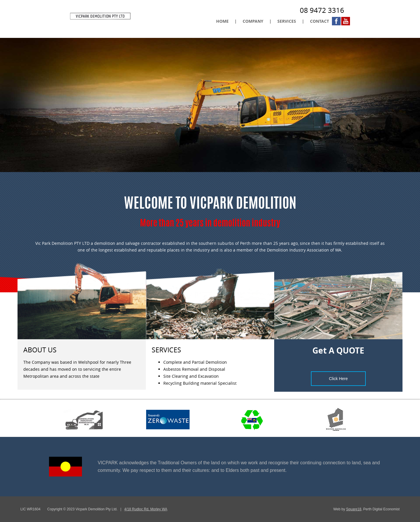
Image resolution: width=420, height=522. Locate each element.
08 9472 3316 (322, 10)
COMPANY (253, 21)
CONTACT (320, 21)
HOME (222, 21)
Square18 (354, 509)
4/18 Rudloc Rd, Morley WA (146, 509)
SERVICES (287, 21)
